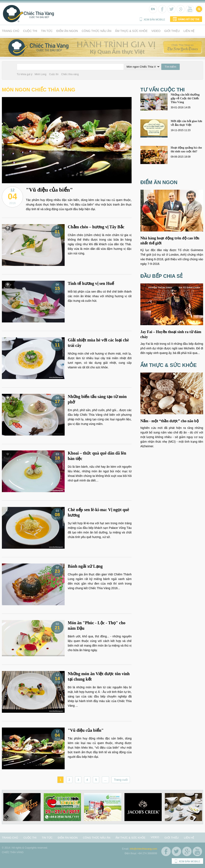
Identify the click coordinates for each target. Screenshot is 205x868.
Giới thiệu (172, 31)
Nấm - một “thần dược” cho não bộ (170, 421)
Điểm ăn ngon (67, 31)
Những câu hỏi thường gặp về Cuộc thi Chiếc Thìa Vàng (185, 98)
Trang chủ (11, 31)
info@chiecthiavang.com (143, 849)
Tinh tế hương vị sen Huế (91, 283)
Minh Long (40, 74)
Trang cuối (121, 780)
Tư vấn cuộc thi (163, 90)
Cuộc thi (30, 31)
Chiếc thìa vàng (70, 74)
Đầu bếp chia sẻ (161, 276)
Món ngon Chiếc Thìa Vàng (39, 90)
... (105, 780)
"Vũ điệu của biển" (49, 190)
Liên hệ (189, 31)
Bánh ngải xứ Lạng (85, 566)
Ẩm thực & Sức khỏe (131, 31)
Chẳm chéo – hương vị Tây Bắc (96, 227)
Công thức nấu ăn (96, 31)
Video (156, 31)
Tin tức (47, 31)
